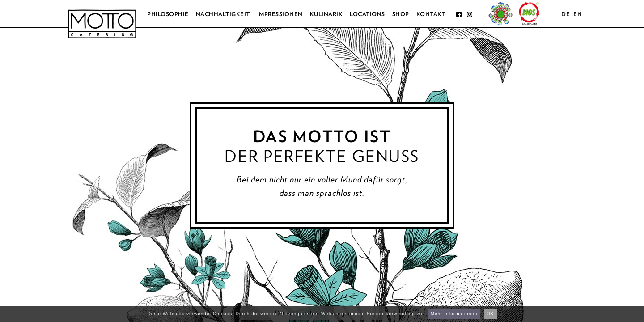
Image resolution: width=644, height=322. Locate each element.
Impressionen (280, 14)
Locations (367, 14)
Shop (401, 14)
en (578, 14)
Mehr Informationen (454, 314)
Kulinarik (326, 14)
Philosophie (168, 14)
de (566, 14)
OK (490, 314)
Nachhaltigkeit (223, 14)
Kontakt (431, 14)
